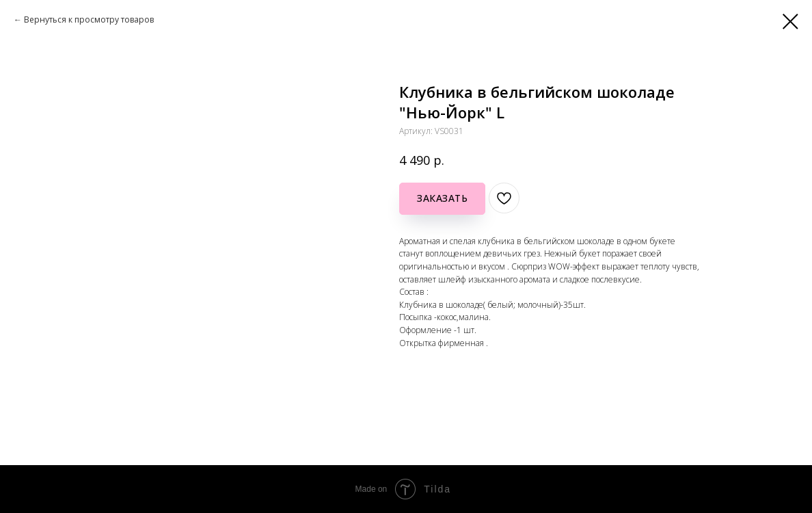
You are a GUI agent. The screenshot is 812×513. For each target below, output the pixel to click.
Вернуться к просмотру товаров (89, 19)
